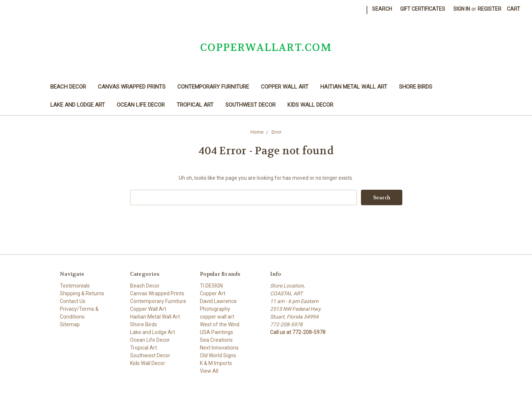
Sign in (462, 9)
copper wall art (217, 317)
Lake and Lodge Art (78, 105)
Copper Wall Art (285, 87)
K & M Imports (216, 363)
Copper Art (213, 293)
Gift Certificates (423, 9)
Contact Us (73, 301)
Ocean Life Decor (141, 105)
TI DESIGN (211, 286)
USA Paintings (216, 332)
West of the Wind (220, 324)
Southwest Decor (250, 105)
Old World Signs (218, 355)
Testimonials (75, 286)
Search (382, 9)
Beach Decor (68, 87)
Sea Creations (216, 340)
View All (209, 371)
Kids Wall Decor (310, 105)
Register (490, 9)
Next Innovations (219, 348)
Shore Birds (416, 87)
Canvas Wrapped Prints (132, 87)
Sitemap (70, 324)
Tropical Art (195, 105)
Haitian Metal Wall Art (354, 87)
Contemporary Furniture (213, 87)
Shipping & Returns (82, 293)
